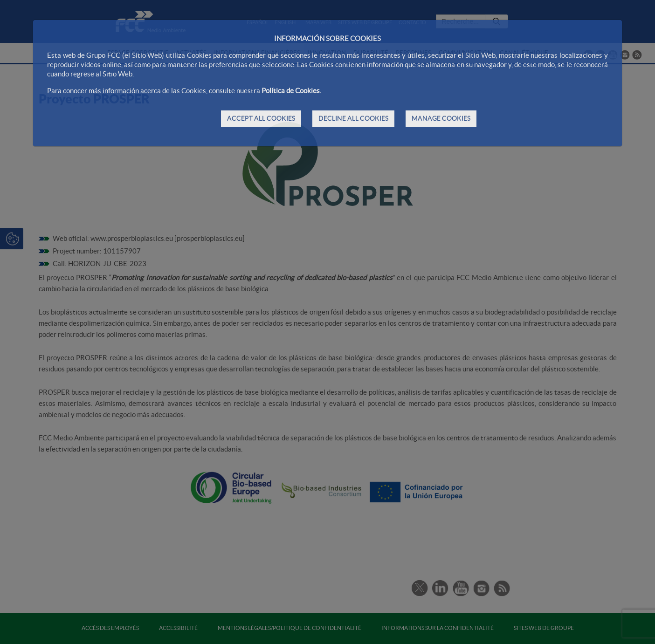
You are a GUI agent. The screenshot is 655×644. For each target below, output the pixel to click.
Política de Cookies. (291, 91)
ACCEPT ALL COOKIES (261, 118)
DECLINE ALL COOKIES (353, 118)
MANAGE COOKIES (441, 118)
